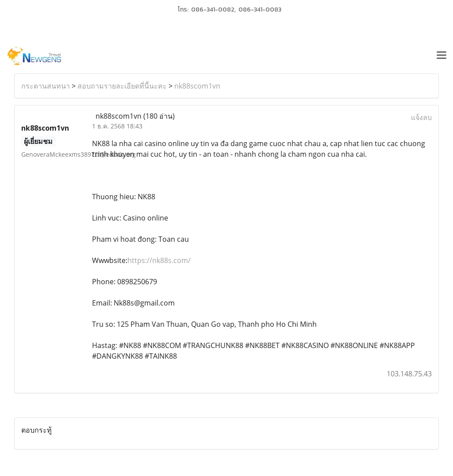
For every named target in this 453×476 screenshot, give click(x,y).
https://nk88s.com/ (159, 260)
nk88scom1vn (197, 86)
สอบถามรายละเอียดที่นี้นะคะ (122, 86)
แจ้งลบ (421, 117)
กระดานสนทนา (46, 86)
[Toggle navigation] (441, 56)
